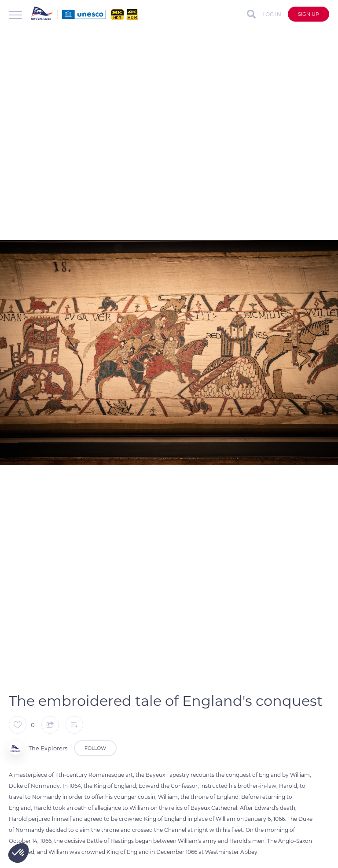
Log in (272, 14)
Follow (95, 748)
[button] (18, 853)
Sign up (309, 14)
